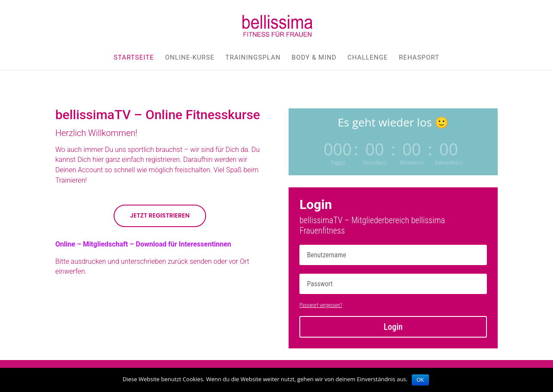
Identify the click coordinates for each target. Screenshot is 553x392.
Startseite (134, 58)
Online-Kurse (190, 58)
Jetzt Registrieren (160, 215)
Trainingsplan (253, 58)
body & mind (314, 58)
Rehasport (419, 58)
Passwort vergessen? (321, 305)
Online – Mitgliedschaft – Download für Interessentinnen (143, 244)
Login (393, 327)
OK (420, 380)
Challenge (368, 58)
